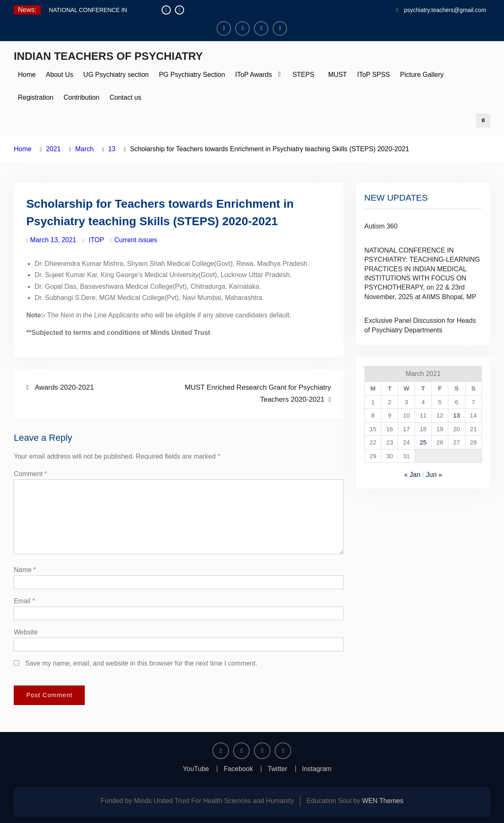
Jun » (434, 475)
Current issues (136, 240)
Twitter (277, 769)
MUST (336, 75)
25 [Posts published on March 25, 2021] (423, 442)
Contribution (81, 97)
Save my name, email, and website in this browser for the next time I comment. (141, 663)
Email (24, 601)
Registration (36, 97)
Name (25, 570)
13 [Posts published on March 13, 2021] (457, 415)
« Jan (412, 475)
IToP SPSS (373, 75)
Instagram (317, 769)
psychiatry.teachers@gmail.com (445, 10)
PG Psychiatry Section (192, 75)
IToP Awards (253, 75)
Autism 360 (381, 226)
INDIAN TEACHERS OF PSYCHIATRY (108, 56)
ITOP (97, 240)
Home (27, 75)
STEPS (303, 75)
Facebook (238, 769)
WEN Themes (382, 801)
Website (26, 632)
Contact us (125, 97)
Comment (30, 474)
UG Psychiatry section (116, 75)
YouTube (196, 769)
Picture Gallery (422, 75)
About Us (59, 75)
